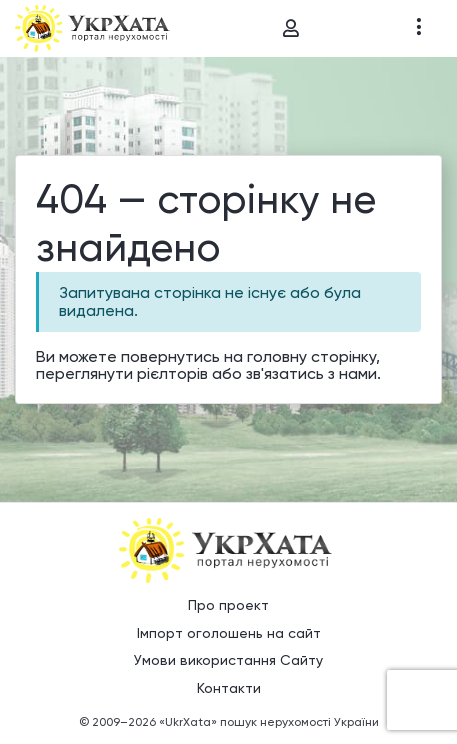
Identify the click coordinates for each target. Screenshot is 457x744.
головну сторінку (311, 356)
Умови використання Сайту (228, 660)
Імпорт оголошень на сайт (229, 633)
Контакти (229, 688)
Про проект (228, 605)
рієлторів (172, 373)
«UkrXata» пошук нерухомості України (269, 722)
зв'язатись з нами (311, 373)
